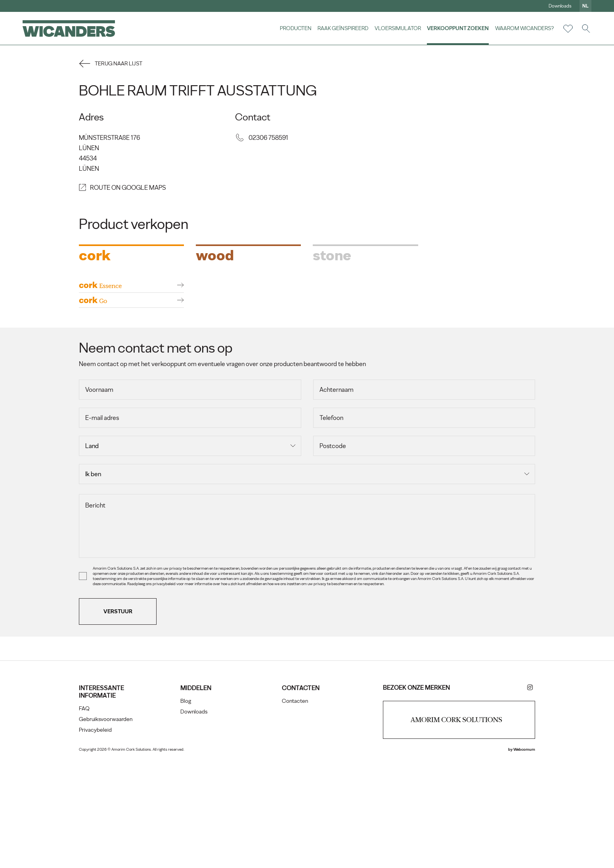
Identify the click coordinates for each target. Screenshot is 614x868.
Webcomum (520, 858)
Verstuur (122, 719)
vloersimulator (397, 29)
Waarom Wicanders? (523, 29)
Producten (295, 29)
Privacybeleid (100, 838)
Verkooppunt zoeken (457, 29)
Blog (188, 809)
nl (584, 6)
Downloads (559, 6)
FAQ (89, 817)
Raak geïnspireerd (342, 29)
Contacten (295, 809)
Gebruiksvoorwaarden (110, 827)
